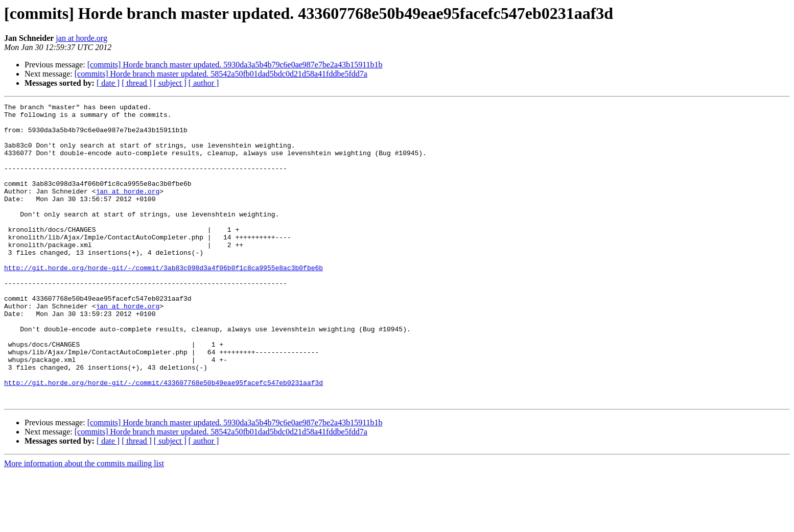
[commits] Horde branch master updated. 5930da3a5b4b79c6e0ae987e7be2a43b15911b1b (235, 65)
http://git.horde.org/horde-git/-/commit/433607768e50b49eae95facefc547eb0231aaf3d (164, 439)
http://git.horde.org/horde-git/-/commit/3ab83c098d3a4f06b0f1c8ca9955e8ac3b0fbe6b (164, 301)
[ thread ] (137, 83)
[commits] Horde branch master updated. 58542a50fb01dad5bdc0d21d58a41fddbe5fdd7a (221, 74)
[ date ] (108, 83)
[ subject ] (170, 83)
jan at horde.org (81, 38)
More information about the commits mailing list (84, 523)
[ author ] (204, 83)
